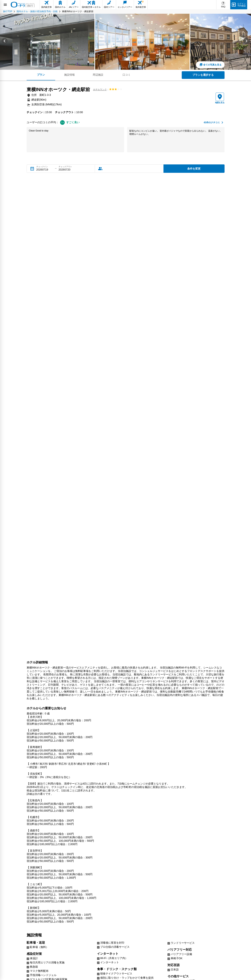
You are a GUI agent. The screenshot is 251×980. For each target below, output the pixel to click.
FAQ (223, 7)
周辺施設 (98, 75)
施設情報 (69, 75)
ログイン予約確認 (241, 5)
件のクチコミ (212, 123)
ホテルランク (100, 90)
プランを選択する (203, 75)
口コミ (127, 75)
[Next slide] (246, 42)
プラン (41, 75)
